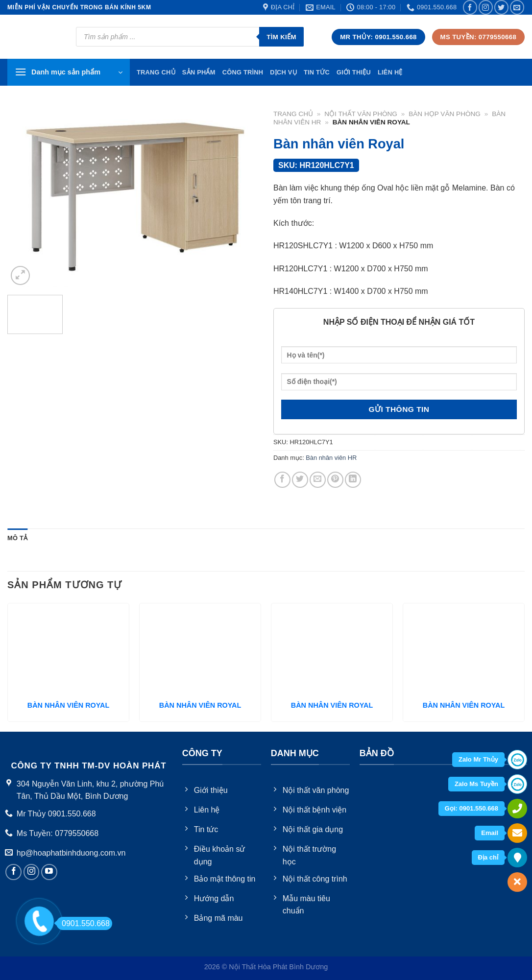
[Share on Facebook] (282, 480)
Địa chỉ (488, 857)
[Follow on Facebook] (470, 7)
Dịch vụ (283, 72)
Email (490, 833)
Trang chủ (293, 114)
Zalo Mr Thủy (478, 759)
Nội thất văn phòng (361, 114)
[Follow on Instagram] (486, 7)
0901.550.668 (83, 923)
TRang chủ (156, 72)
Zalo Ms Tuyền (476, 784)
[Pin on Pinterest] (335, 480)
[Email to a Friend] (318, 480)
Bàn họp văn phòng (445, 114)
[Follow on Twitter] (501, 7)
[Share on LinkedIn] (353, 480)
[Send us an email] (517, 7)
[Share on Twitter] (300, 480)
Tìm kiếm (281, 37)
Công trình (243, 72)
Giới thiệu (354, 72)
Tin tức (317, 72)
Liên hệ (390, 72)
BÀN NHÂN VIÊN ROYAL (68, 705)
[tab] (17, 538)
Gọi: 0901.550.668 (472, 808)
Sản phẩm (199, 72)
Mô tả (17, 538)
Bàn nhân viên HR (331, 458)
